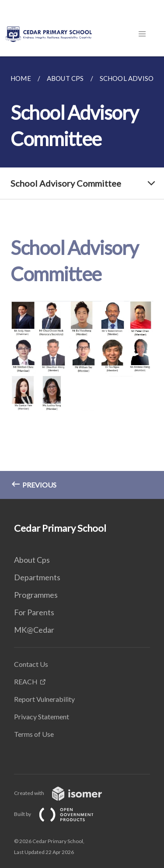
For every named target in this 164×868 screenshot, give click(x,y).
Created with (65, 793)
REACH (26, 682)
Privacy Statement (42, 716)
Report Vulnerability (44, 699)
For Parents (34, 612)
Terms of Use (34, 734)
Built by (61, 814)
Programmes (36, 595)
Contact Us (31, 664)
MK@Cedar (34, 630)
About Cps (32, 560)
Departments (37, 577)
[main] (82, 278)
